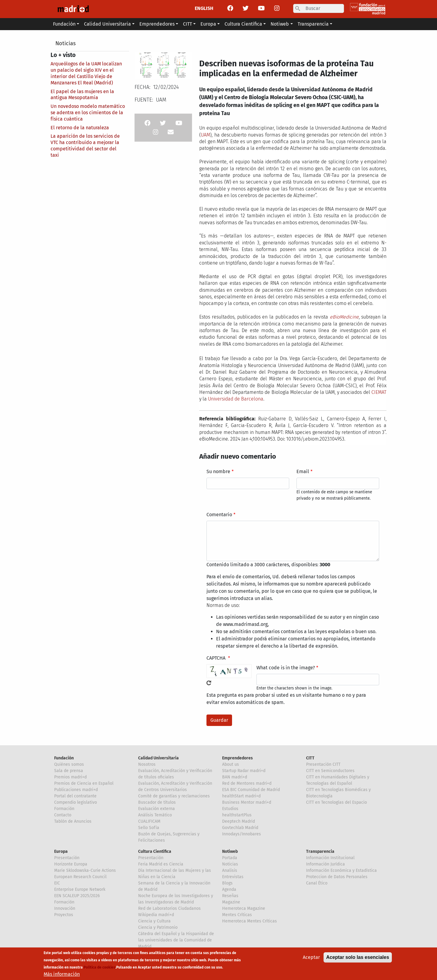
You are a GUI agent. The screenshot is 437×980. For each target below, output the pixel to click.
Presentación (67, 858)
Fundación (64, 758)
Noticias (65, 43)
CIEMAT (379, 392)
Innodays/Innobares (242, 834)
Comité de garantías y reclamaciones (174, 796)
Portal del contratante (75, 796)
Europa (61, 851)
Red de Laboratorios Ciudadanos (169, 908)
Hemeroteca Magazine (244, 908)
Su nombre (218, 471)
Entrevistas (233, 877)
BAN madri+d (235, 777)
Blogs (227, 883)
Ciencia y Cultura (154, 921)
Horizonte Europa (71, 864)
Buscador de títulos (157, 802)
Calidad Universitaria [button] (107, 24)
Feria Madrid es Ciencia (161, 864)
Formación (64, 809)
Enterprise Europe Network (80, 889)
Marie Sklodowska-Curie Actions (85, 870)
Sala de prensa (69, 771)
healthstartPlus (237, 815)
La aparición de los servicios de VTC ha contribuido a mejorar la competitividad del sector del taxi (85, 145)
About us (231, 764)
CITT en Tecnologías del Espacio (336, 802)
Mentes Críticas (237, 915)
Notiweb (230, 851)
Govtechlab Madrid (240, 828)
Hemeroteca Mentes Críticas (249, 921)
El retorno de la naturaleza (80, 128)
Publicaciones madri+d (76, 790)
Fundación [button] (64, 24)
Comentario (219, 515)
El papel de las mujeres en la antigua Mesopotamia (82, 95)
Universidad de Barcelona (236, 399)
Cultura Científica (155, 851)
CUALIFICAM (149, 821)
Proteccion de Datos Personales (337, 877)
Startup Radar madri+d (244, 771)
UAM (205, 135)
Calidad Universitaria (158, 758)
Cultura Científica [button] (243, 24)
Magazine (231, 902)
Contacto (63, 815)
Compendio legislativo (76, 802)
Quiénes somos (69, 764)
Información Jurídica (325, 864)
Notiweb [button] (280, 24)
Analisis (230, 870)
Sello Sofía (149, 828)
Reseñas (230, 896)
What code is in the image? (286, 668)
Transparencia (320, 851)
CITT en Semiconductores (330, 771)
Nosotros (147, 764)
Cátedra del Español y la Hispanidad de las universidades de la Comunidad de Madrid (176, 940)
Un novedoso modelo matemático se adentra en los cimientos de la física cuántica (88, 113)
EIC (57, 883)
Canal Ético (317, 883)
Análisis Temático (155, 815)
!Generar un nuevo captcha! (209, 683)
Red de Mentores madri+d (247, 783)
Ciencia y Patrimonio (158, 927)
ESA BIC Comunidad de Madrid (251, 790)
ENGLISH (204, 8)
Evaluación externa (157, 809)
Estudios (230, 809)
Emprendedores (237, 758)
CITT (310, 758)
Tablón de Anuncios (73, 821)
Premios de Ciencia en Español (84, 783)
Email (303, 471)
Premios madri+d (70, 777)
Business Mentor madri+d (247, 802)
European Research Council (80, 877)
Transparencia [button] (313, 24)
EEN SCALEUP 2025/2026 (77, 896)
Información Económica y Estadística (341, 870)
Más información (62, 975)
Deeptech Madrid (239, 821)
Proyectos (64, 915)
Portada (230, 858)
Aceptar (311, 958)
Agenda (229, 889)
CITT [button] (188, 24)
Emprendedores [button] (157, 24)
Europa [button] (208, 24)
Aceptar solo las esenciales (358, 958)
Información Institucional (330, 858)
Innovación (65, 908)
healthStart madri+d (241, 796)
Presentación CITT (323, 764)
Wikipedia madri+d (156, 915)
